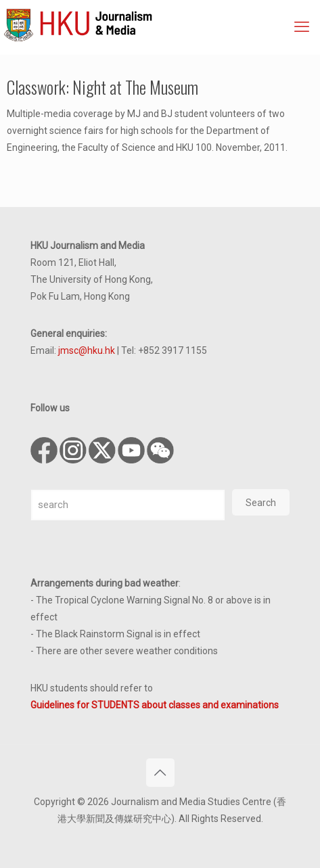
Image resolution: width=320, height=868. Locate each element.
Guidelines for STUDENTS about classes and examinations (155, 705)
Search (261, 503)
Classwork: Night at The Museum (102, 87)
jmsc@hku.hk (87, 350)
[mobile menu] (302, 27)
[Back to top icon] (160, 773)
